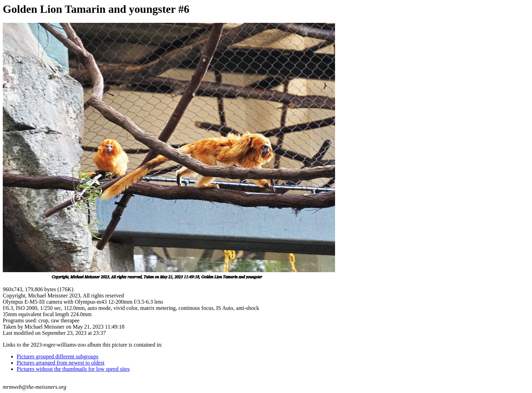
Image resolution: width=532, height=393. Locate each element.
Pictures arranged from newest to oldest (61, 363)
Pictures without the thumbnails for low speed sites (73, 369)
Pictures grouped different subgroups (58, 356)
